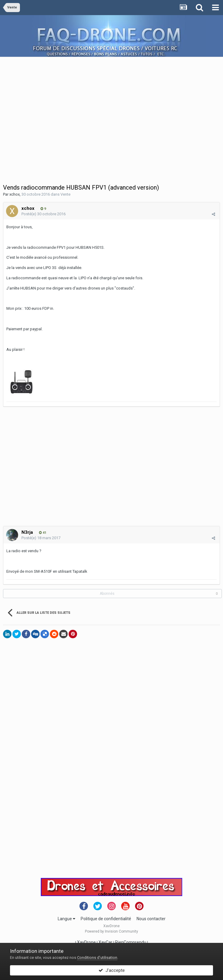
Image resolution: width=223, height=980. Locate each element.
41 (43, 533)
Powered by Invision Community (111, 931)
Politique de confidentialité (106, 919)
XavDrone (86, 942)
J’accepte (112, 970)
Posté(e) (44, 214)
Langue (66, 919)
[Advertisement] (57, 114)
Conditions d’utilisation (97, 958)
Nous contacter (151, 919)
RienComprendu (131, 942)
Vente (65, 194)
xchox (15, 194)
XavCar (105, 942)
